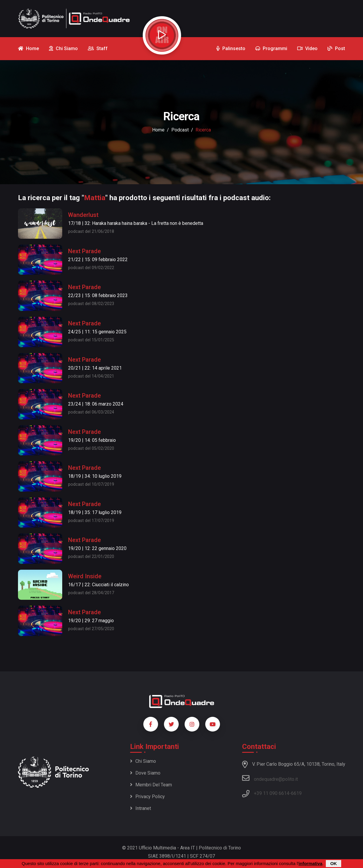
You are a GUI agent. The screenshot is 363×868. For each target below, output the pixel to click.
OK (334, 864)
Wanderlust (83, 215)
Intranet (141, 808)
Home (158, 130)
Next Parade (84, 251)
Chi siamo (143, 761)
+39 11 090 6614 (272, 793)
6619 (296, 793)
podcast (180, 130)
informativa (310, 864)
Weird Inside (85, 576)
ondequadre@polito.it (270, 778)
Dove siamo (145, 773)
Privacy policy (147, 797)
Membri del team (151, 785)
